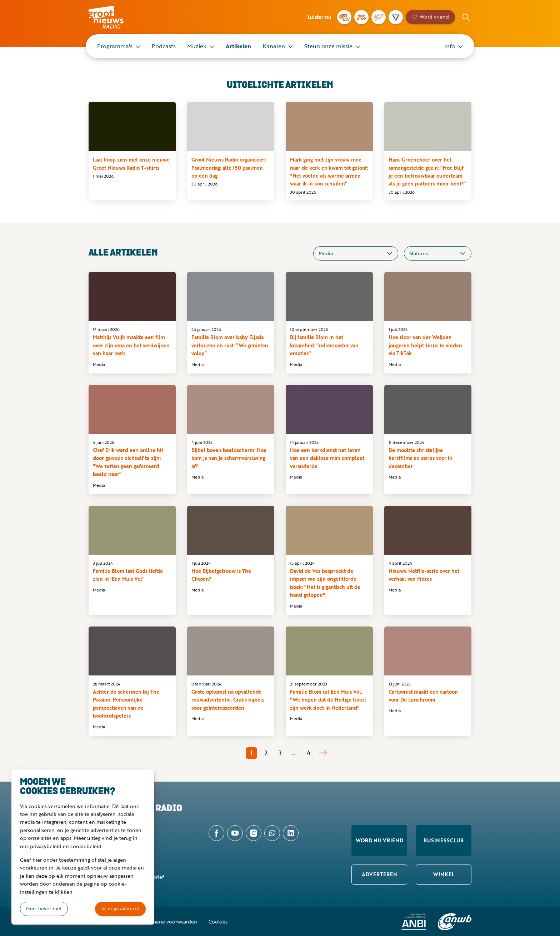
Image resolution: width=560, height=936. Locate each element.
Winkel (444, 874)
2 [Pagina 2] (266, 753)
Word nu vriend (379, 840)
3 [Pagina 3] (280, 753)
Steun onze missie (328, 46)
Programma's (115, 46)
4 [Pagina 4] (309, 753)
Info (450, 46)
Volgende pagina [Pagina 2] (323, 753)
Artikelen (238, 46)
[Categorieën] (356, 253)
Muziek (197, 46)
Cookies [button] (218, 922)
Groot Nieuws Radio (114, 17)
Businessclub (444, 840)
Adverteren (379, 874)
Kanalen (274, 46)
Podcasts (164, 46)
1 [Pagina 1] (251, 753)
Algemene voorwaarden (169, 922)
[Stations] (438, 253)
